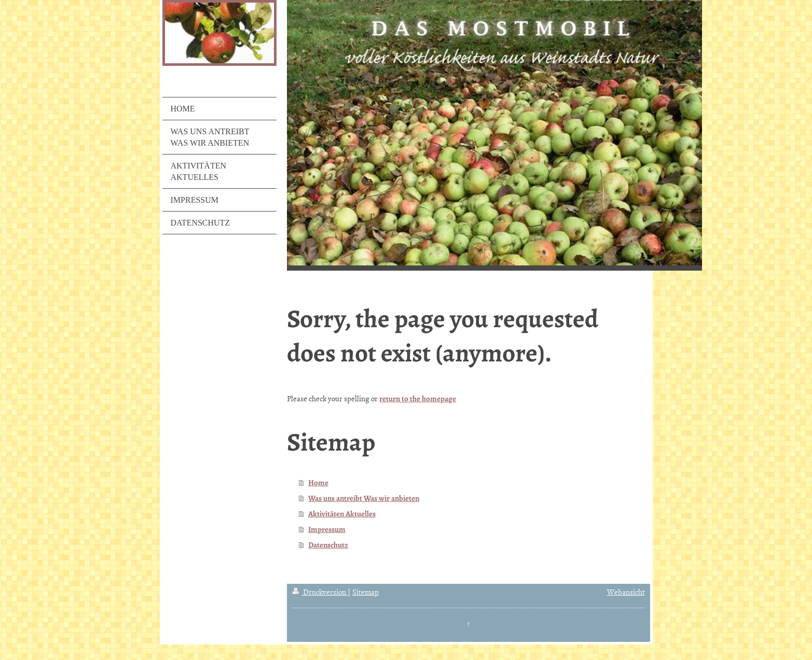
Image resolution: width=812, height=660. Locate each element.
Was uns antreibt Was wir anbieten (364, 498)
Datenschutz (328, 545)
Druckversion (320, 592)
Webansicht (626, 592)
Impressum (327, 529)
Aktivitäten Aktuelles (342, 514)
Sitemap (366, 592)
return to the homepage (418, 399)
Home (318, 483)
